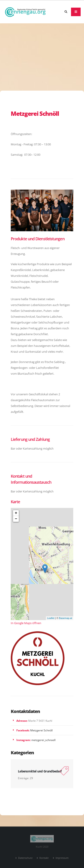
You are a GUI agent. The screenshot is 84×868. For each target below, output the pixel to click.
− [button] (16, 519)
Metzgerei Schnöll (41, 730)
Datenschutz (25, 858)
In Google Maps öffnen (26, 623)
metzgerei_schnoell (43, 740)
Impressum (62, 858)
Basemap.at (66, 618)
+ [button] (16, 513)
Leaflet (51, 618)
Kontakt (44, 858)
